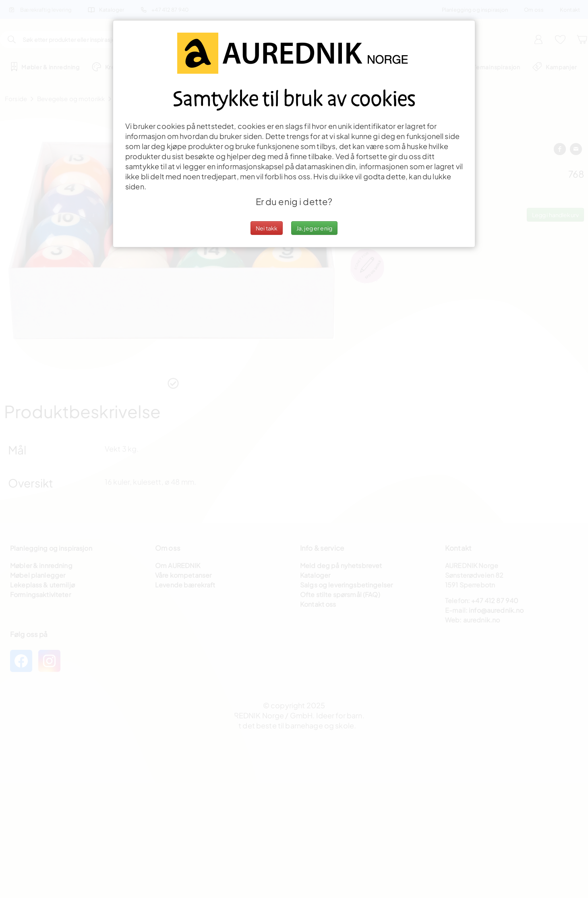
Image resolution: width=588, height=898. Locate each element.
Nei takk (267, 228)
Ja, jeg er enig (314, 228)
